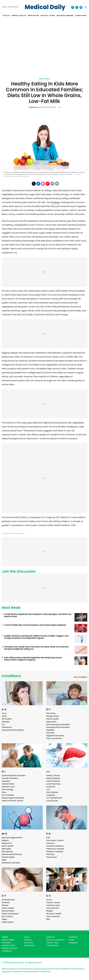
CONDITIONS (81, 16)
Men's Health (8, 846)
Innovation (7, 943)
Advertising (29, 945)
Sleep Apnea (8, 922)
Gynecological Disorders (13, 798)
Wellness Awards (65, 16)
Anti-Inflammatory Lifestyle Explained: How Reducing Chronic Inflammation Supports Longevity (33, 659)
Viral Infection (53, 908)
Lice (48, 789)
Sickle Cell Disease (10, 914)
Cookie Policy (52, 945)
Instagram (73, 943)
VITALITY (6, 16)
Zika (48, 919)
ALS (3, 724)
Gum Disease (8, 795)
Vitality (5, 937)
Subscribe (29, 943)
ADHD (4, 716)
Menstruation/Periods (12, 854)
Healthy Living (8, 945)
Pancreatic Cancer (55, 840)
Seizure (5, 905)
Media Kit (50, 937)
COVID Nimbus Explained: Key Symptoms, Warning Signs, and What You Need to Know (38, 615)
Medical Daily (45, 7)
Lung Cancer (52, 801)
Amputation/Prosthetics (13, 730)
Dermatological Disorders (58, 724)
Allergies (6, 722)
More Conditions (80, 677)
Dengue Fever (53, 716)
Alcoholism (7, 719)
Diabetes (50, 730)
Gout (4, 792)
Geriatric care (8, 787)
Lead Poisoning (53, 784)
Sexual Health (8, 911)
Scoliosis (6, 902)
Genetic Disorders (10, 778)
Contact (28, 940)
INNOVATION (33, 16)
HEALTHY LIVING (48, 16)
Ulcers (49, 900)
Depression (51, 722)
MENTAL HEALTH (19, 16)
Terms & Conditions (55, 940)
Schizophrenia (8, 900)
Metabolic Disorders (11, 863)
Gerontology (7, 789)
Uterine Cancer (53, 902)
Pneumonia (52, 857)
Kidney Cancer (53, 775)
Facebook (73, 937)
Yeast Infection (53, 916)
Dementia (51, 713)
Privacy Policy (52, 943)
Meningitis (6, 849)
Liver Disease (52, 792)
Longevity (51, 795)
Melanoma (7, 843)
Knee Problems (53, 781)
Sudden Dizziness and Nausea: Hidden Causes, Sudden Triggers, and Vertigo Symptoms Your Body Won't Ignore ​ (36, 637)
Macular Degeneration (12, 838)
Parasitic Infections (55, 846)
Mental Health (8, 857)
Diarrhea (50, 733)
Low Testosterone (54, 798)
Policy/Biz (44, 79)
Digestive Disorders (55, 736)
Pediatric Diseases (55, 852)
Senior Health (8, 908)
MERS (4, 860)
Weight (49, 911)
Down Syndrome (54, 738)
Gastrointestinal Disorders (14, 775)
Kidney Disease (53, 778)
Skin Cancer (7, 916)
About (27, 937)
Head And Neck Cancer (12, 801)
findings (55, 202)
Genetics (6, 781)
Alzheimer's (7, 727)
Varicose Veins (53, 905)
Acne (4, 713)
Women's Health (54, 914)
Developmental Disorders (58, 727)
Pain (48, 838)
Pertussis (50, 854)
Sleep (4, 919)
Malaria (5, 840)
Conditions (11, 676)
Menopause (7, 852)
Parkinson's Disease (55, 849)
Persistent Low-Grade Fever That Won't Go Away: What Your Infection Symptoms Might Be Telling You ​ (36, 648)
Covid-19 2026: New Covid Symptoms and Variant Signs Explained (35, 625)
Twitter (72, 940)
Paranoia (50, 843)
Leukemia (51, 787)
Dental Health (52, 719)
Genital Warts (8, 784)
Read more (46, 972)
